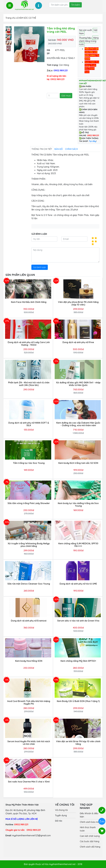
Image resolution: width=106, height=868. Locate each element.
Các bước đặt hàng (90, 841)
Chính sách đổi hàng (90, 847)
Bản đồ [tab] (59, 149)
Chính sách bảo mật (90, 822)
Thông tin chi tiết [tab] (42, 149)
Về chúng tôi (61, 810)
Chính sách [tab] (71, 149)
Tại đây (93, 141)
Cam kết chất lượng (90, 836)
